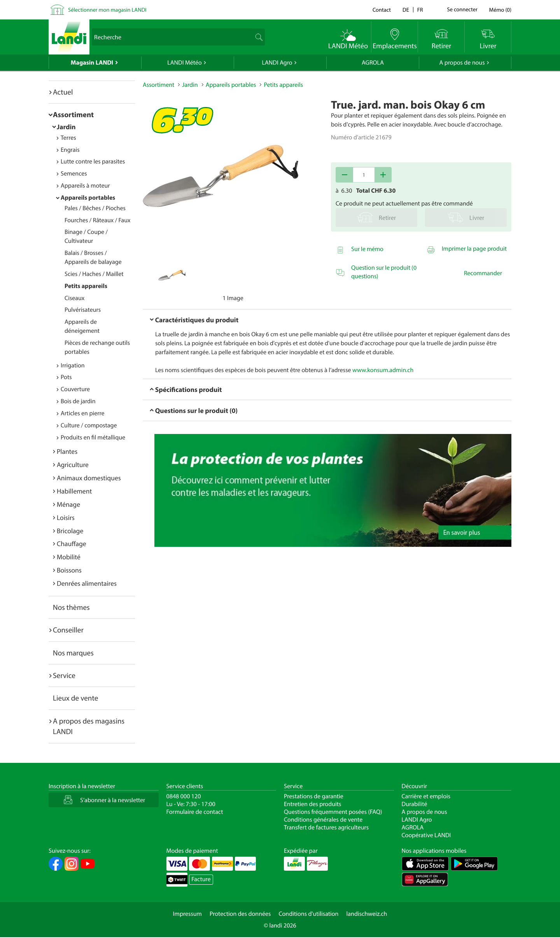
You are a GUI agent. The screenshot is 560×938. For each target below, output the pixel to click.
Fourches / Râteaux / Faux (98, 220)
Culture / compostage (89, 425)
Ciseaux (74, 298)
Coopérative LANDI (426, 835)
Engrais (70, 150)
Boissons (69, 570)
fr (420, 10)
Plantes (67, 451)
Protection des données (240, 914)
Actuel (63, 92)
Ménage (68, 504)
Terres (68, 138)
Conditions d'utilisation (308, 914)
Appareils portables (88, 198)
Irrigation (73, 365)
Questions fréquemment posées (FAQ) (333, 812)
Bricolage (70, 531)
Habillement (74, 491)
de (406, 10)
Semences (74, 174)
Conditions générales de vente (323, 820)
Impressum (187, 914)
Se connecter (462, 10)
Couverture (75, 389)
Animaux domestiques (89, 478)
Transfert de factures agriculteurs (326, 827)
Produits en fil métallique (93, 437)
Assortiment (73, 114)
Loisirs (66, 517)
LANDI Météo (185, 63)
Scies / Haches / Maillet (94, 274)
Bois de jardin (78, 401)
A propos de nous (462, 63)
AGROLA (373, 63)
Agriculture (73, 465)
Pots (66, 377)
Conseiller (68, 630)
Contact (382, 10)
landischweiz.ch (367, 914)
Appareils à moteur (85, 186)
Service (64, 675)
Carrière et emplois (426, 796)
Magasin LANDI (92, 63)
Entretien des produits (312, 804)
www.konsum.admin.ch (383, 370)
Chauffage (72, 544)
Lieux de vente (75, 698)
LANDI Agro (277, 63)
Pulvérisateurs (83, 310)
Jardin (66, 127)
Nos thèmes (71, 607)
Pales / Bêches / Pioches (95, 208)
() (500, 10)
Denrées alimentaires (87, 583)
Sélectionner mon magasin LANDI (107, 10)
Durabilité (415, 804)
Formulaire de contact (195, 812)
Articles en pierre (83, 413)
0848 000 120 (184, 796)
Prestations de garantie (314, 796)
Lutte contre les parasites (93, 162)
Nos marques (73, 653)
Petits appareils (86, 286)
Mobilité (69, 557)
